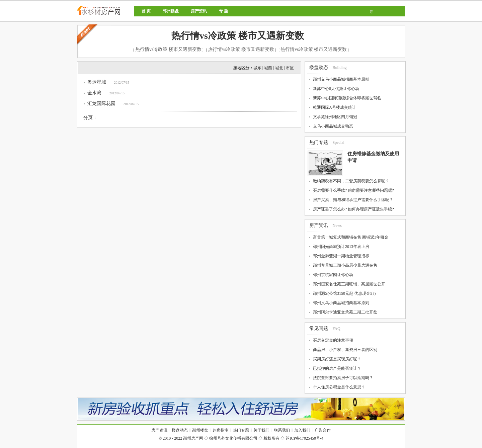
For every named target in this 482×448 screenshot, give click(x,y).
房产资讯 (199, 11)
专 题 (223, 11)
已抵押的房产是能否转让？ (337, 368)
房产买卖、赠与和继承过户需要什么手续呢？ (353, 200)
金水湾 (94, 93)
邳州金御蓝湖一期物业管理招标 (341, 256)
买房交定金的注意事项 (333, 340)
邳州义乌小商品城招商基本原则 (341, 79)
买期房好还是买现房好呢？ (337, 359)
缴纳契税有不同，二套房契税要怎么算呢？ (351, 181)
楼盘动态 (319, 67)
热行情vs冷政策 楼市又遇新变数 (238, 36)
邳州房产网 (121, 16)
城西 (268, 68)
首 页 (146, 11)
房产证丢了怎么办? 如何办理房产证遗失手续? (353, 209)
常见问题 (319, 328)
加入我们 (302, 430)
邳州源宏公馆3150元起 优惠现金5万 (345, 293)
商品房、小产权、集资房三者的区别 (345, 350)
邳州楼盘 (171, 11)
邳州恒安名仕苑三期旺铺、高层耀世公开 (349, 284)
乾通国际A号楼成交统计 (335, 107)
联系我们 (282, 430)
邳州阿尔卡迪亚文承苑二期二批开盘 (345, 312)
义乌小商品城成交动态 (333, 126)
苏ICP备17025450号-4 (304, 438)
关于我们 (261, 430)
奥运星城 (97, 82)
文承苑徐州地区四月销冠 (335, 117)
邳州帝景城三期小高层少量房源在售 (345, 265)
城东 (257, 68)
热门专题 (319, 142)
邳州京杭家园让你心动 (333, 275)
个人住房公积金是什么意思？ (339, 387)
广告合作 (323, 430)
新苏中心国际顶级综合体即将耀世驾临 (347, 98)
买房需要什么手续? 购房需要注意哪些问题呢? (353, 190)
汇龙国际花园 (101, 104)
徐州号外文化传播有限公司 (233, 438)
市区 (290, 68)
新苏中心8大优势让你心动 (336, 89)
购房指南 (221, 430)
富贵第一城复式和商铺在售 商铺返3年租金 (351, 237)
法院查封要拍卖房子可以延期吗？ (343, 378)
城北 (279, 68)
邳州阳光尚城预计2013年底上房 (341, 247)
